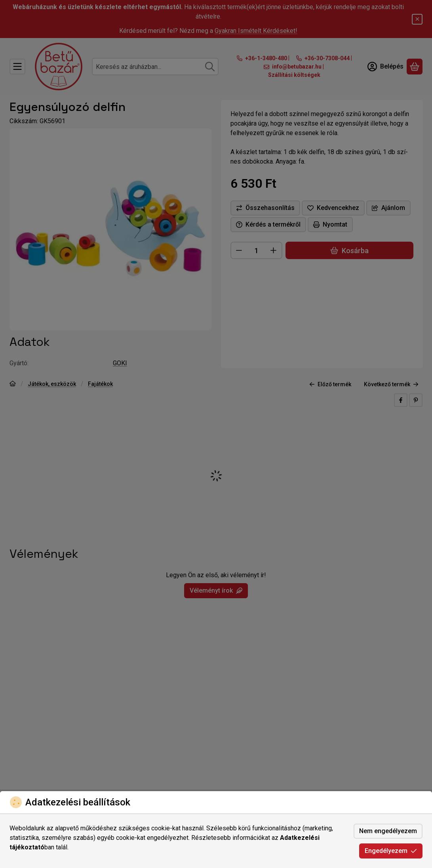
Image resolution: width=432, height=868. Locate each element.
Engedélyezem (391, 851)
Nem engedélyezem (388, 831)
